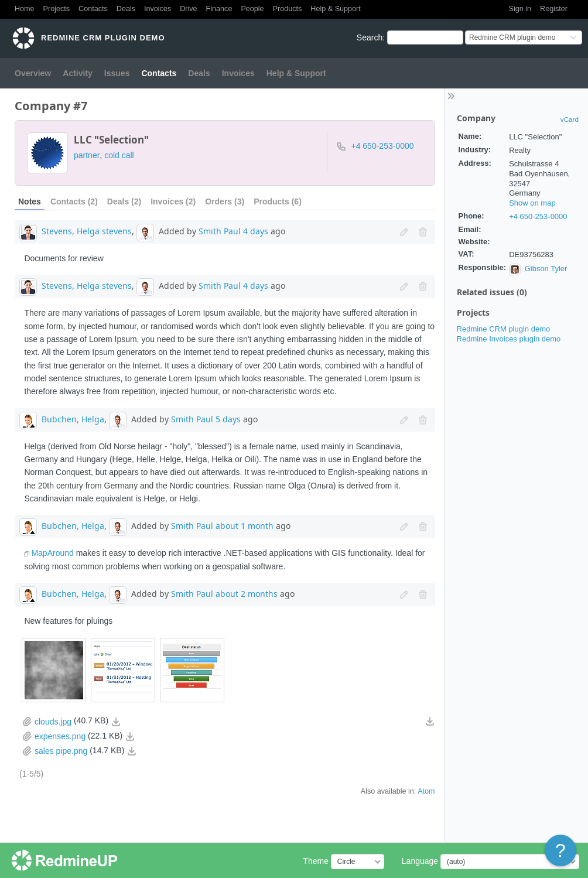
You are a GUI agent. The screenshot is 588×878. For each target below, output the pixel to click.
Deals (126, 9)
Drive (188, 9)
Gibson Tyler (546, 269)
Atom (426, 791)
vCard (570, 119)
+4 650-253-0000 (538, 216)
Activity (78, 73)
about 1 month (245, 526)
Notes (30, 201)
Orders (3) (225, 201)
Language (420, 861)
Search (370, 37)
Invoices (158, 9)
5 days (228, 418)
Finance (219, 9)
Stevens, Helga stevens (87, 231)
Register (554, 9)
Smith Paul (220, 231)
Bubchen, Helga (73, 418)
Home (25, 9)
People (252, 9)
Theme (316, 861)
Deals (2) (124, 201)
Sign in (520, 9)
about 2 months (247, 594)
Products (288, 9)
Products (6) (278, 201)
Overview (33, 73)
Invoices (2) (173, 201)
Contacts (93, 9)
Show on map (532, 203)
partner (87, 155)
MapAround (52, 553)
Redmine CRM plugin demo (504, 329)
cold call (119, 155)
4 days (256, 231)
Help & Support (335, 9)
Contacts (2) (74, 201)
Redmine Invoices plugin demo (509, 339)
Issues (117, 73)
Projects (57, 9)
